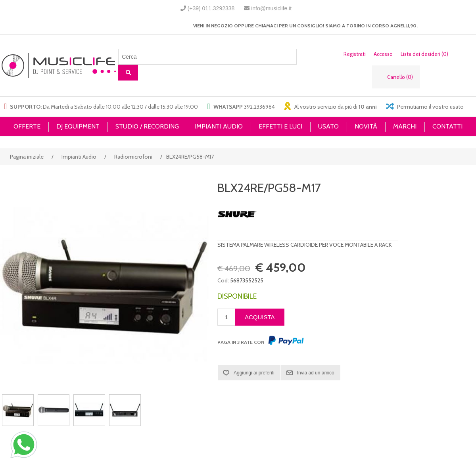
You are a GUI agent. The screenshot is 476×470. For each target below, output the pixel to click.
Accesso (383, 54)
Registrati (355, 54)
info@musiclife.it (271, 8)
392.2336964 (259, 107)
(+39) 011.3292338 (211, 8)
